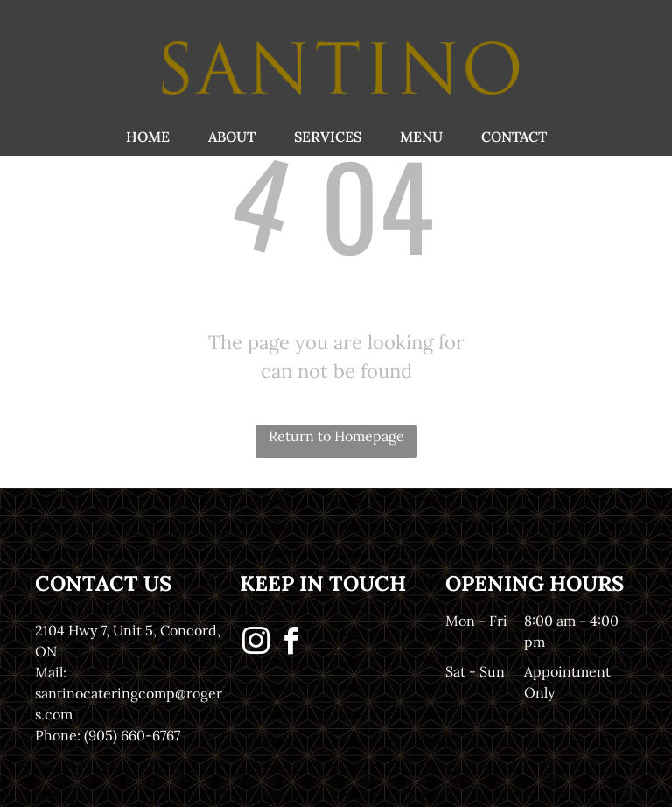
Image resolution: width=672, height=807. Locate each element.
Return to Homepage (336, 436)
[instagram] (255, 644)
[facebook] (290, 644)
